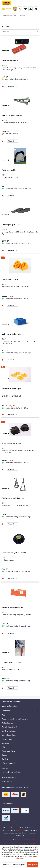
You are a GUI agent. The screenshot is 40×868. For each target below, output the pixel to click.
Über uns (5, 768)
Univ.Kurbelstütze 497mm (12, 115)
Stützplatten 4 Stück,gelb (12, 389)
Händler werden (30, 840)
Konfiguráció (33, 865)
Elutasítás (6, 865)
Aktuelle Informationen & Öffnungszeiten (15, 719)
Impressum (6, 743)
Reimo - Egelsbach (9, 763)
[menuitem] (6, 9)
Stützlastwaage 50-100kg (12, 662)
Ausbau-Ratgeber (8, 723)
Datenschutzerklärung (9, 735)
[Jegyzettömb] (25, 9)
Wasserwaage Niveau (10, 60)
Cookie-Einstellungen (9, 731)
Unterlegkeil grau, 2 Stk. (11, 225)
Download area (8, 840)
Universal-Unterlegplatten (12, 334)
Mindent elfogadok (19, 865)
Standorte (5, 759)
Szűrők (6, 26)
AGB (3, 715)
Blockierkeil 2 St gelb (10, 279)
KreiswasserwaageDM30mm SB (14, 553)
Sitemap (5, 755)
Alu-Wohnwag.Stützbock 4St (13, 498)
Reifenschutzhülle (9, 170)
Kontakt (21, 843)
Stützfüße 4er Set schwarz (12, 443)
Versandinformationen (9, 777)
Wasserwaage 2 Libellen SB (12, 607)
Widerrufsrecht (7, 781)
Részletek (12, 86)
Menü (6, 8)
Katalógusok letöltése (10, 843)
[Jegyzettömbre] (3, 86)
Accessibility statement (9, 727)
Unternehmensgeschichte (11, 772)
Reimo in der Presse (8, 751)
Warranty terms (7, 739)
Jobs (3, 747)
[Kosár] (36, 9)
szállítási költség (19, 830)
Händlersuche (19, 840)
